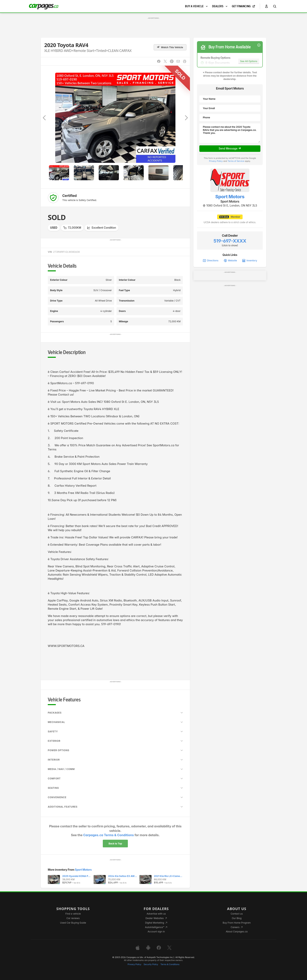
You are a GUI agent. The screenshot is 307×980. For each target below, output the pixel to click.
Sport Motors (83, 870)
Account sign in (156, 932)
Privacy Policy (216, 161)
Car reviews (73, 918)
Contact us (237, 914)
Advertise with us (156, 914)
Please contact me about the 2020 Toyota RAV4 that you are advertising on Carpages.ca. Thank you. (230, 133)
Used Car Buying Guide (73, 923)
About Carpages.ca (237, 932)
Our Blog (237, 918)
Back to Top (115, 844)
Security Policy (151, 964)
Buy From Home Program (237, 923)
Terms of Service (236, 161)
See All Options (249, 61)
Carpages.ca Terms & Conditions (108, 835)
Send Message (230, 149)
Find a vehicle (73, 914)
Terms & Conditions (170, 964)
